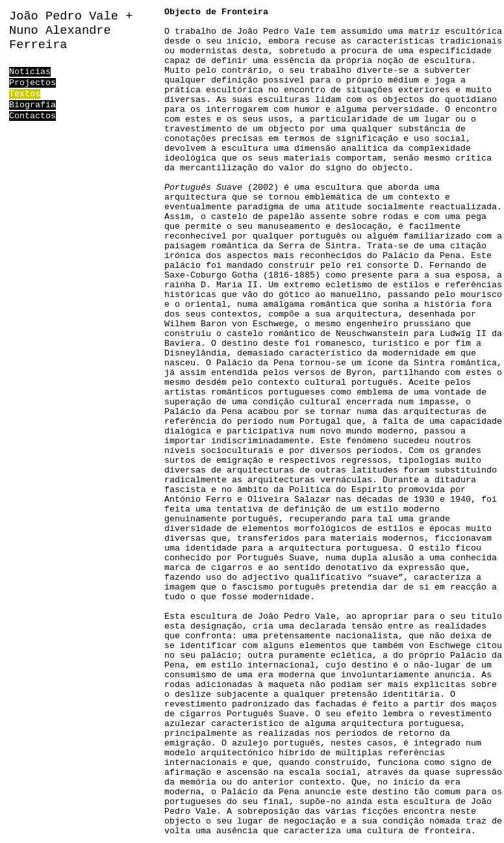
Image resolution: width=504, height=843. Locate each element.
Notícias (30, 72)
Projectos (32, 83)
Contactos (32, 116)
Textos (25, 94)
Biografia (32, 105)
